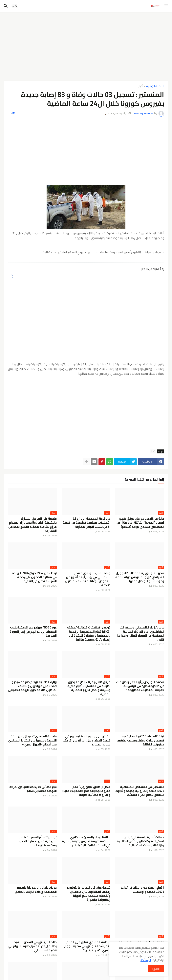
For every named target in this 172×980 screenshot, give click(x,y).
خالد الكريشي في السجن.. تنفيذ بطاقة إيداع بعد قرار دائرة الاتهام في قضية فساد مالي (32, 946)
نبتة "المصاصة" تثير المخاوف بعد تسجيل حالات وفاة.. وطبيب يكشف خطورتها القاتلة (140, 740)
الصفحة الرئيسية (155, 86)
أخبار (141, 86)
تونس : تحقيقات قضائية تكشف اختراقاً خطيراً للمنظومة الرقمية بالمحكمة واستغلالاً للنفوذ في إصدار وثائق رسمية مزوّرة (89, 634)
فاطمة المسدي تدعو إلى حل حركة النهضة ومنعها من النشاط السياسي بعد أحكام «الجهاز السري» (32, 740)
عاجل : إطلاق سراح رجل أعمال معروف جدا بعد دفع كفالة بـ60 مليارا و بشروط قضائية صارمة (86, 791)
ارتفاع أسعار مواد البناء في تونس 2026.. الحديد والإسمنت (142, 890)
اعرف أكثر (146, 960)
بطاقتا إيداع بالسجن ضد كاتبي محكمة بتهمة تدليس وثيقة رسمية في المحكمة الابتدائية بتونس (86, 841)
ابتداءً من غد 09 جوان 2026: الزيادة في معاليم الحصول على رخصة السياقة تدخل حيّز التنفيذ (34, 577)
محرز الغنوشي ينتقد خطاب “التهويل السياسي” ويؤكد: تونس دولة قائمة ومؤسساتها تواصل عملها (140, 577)
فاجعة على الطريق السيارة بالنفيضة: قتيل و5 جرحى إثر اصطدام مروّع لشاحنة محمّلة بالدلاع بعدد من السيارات (32, 525)
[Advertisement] (86, 45)
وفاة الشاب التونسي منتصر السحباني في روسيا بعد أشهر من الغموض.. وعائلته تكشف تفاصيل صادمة (88, 579)
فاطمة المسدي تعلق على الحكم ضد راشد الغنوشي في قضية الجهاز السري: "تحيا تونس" (87, 946)
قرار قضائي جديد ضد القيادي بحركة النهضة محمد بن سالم (33, 789)
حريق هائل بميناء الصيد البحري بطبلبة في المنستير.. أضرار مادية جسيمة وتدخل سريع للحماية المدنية (89, 688)
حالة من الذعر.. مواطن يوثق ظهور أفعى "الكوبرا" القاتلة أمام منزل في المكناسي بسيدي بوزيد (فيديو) (140, 523)
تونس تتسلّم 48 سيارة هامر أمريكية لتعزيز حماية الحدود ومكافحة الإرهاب (37, 841)
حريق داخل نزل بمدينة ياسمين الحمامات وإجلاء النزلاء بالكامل (36, 890)
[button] (167, 6)
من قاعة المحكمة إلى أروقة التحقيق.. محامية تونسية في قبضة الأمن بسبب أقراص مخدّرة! (86, 523)
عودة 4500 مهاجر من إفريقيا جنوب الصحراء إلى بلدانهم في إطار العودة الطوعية (33, 632)
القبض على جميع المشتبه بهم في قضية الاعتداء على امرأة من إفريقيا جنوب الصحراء (86, 740)
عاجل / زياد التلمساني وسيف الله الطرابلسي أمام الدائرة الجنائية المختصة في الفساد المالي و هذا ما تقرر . (141, 634)
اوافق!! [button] (156, 969)
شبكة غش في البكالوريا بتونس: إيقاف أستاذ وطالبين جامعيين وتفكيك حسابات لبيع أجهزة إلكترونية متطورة (89, 894)
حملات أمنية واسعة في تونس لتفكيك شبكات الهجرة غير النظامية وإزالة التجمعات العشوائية (140, 841)
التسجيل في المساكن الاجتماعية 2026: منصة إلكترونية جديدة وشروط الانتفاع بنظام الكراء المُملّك (140, 791)
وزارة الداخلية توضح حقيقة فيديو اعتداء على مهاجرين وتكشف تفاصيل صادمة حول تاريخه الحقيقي (32, 686)
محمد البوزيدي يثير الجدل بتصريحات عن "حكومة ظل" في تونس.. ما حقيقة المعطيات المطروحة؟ (140, 686)
